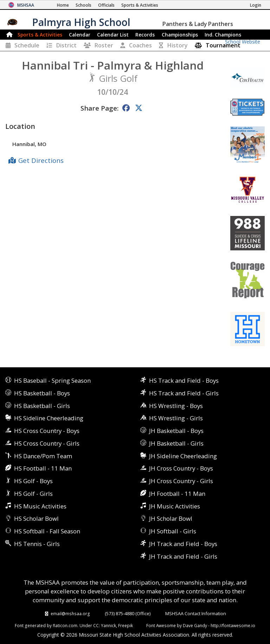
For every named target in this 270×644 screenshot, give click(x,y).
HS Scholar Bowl (36, 518)
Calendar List (113, 35)
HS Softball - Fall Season (47, 531)
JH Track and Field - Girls (183, 556)
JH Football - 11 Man (177, 494)
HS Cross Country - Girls (47, 443)
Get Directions (41, 160)
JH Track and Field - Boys (183, 544)
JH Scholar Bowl (171, 518)
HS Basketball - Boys (42, 393)
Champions (223, 35)
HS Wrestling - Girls (176, 418)
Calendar (80, 35)
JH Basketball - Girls (176, 443)
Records (145, 35)
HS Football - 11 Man (43, 468)
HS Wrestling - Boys (176, 406)
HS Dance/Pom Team (43, 456)
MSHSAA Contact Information (196, 613)
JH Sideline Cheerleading (183, 456)
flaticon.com (65, 625)
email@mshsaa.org (70, 613)
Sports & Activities (40, 35)
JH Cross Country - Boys (181, 468)
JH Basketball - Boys (176, 431)
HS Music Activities (40, 506)
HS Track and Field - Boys (184, 380)
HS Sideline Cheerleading (49, 418)
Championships (180, 35)
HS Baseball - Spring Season (52, 380)
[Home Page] (63, 5)
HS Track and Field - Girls (184, 393)
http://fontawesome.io (233, 625)
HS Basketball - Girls (42, 406)
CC (96, 625)
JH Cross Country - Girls (181, 481)
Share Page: (99, 108)
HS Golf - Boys (33, 481)
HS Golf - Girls (33, 494)
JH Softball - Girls (173, 531)
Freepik (126, 625)
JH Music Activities (175, 506)
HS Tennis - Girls (37, 544)
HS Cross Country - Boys (47, 431)
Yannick (108, 625)
